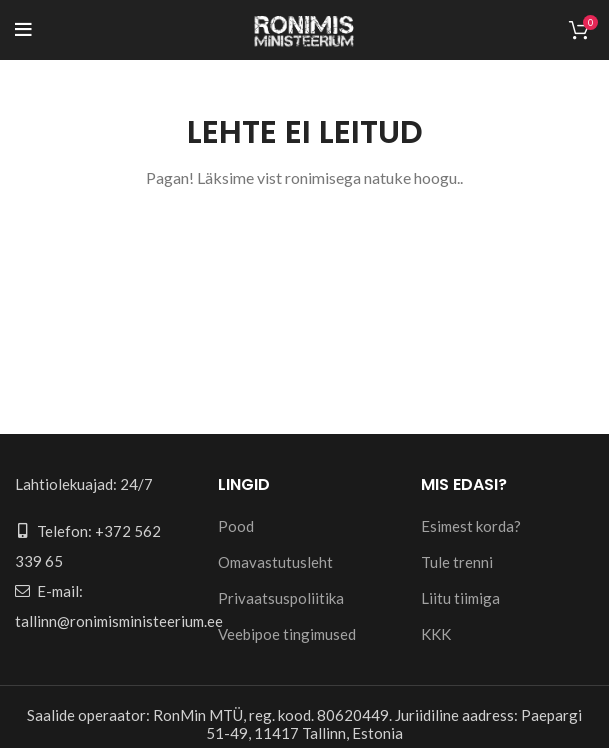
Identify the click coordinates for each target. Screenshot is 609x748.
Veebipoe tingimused (287, 634)
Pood (236, 526)
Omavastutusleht (275, 562)
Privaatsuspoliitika (281, 598)
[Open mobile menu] (23, 30)
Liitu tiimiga (460, 598)
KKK (436, 634)
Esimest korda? (471, 526)
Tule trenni (457, 562)
